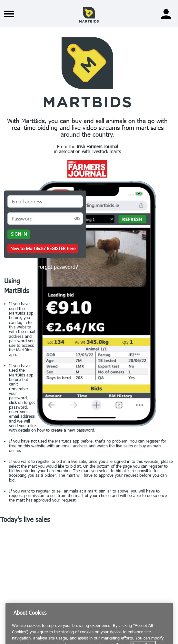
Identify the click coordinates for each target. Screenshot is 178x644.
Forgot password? (58, 267)
